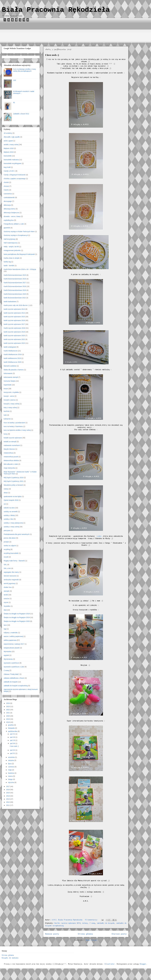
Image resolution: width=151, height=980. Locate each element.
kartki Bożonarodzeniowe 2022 (15, 298)
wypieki (6, 655)
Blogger (143, 964)
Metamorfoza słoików (11, 460)
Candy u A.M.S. (9, 171)
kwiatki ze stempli (10, 442)
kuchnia (6, 411)
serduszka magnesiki (11, 580)
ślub (5, 610)
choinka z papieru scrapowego (15, 179)
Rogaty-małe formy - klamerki (14, 561)
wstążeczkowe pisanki (12, 648)
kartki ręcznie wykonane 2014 (14, 313)
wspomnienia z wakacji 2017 (14, 644)
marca (11, 776)
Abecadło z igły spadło (12, 137)
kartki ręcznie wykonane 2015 (14, 317)
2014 (8, 796)
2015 (8, 793)
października (13, 731)
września (11, 757)
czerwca (11, 767)
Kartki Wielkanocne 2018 (13, 354)
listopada (12, 728)
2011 (8, 805)
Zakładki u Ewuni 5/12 (21, 114)
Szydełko (7, 606)
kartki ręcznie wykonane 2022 (14, 339)
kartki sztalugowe (10, 347)
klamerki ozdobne (10, 366)
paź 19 (13, 740)
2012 (8, 802)
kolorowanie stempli (11, 377)
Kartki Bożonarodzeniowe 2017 (15, 283)
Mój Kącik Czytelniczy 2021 (13, 481)
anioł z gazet (8, 141)
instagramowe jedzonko (12, 250)
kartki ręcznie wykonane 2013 (14, 309)
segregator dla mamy (11, 572)
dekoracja (7, 205)
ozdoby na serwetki (11, 512)
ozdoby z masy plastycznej (13, 523)
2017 (8, 786)
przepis (6, 542)
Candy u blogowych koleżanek (15, 175)
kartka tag (7, 262)
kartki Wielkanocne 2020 (13, 362)
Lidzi (100, 536)
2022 (8, 710)
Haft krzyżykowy (10, 239)
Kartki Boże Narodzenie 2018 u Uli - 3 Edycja (20, 269)
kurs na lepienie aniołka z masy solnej (17, 430)
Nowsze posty (52, 934)
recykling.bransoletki (11, 553)
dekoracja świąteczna (11, 213)
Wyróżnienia (8, 659)
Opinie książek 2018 (11, 500)
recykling (7, 549)
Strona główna (85, 934)
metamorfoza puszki (11, 457)
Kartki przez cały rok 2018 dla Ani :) (16, 305)
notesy (85, 923)
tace (5, 625)
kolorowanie (8, 373)
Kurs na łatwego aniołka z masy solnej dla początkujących (25, 70)
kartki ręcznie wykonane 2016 (14, 320)
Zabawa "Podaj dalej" (11, 674)
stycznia (11, 782)
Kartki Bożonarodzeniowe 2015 (15, 275)
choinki (6, 182)
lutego (10, 779)
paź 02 (13, 750)
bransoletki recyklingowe (13, 163)
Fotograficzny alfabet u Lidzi (14, 224)
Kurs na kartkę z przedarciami (14, 423)
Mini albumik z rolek (11, 464)
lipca (10, 764)
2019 (8, 719)
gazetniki (7, 228)
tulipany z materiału (11, 633)
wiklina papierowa (10, 640)
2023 (8, 707)
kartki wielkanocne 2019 (12, 358)
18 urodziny (8, 133)
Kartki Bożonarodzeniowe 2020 (15, 294)
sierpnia (11, 760)
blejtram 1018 (9, 148)
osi (5, 504)
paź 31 (13, 734)
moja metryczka (9, 468)
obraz (6, 493)
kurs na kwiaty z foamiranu (13, 426)
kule (5, 415)
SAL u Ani (7, 568)
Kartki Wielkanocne (11, 351)
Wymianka (7, 651)
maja (10, 770)
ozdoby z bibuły (9, 515)
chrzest (6, 186)
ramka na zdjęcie (10, 546)
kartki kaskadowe (10, 302)
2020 (8, 716)
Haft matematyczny (11, 243)
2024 (8, 703)
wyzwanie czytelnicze (11, 663)
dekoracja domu (9, 209)
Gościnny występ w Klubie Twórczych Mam (19, 232)
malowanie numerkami (12, 445)
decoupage (8, 201)
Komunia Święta (10, 381)
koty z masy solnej (10, 408)
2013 (8, 799)
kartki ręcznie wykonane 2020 (14, 336)
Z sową (92, 923)
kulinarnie (7, 419)
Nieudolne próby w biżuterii (13, 485)
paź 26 (13, 737)
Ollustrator (110, 964)
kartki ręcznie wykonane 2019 (14, 332)
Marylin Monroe (9, 449)
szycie (6, 602)
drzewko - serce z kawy (12, 216)
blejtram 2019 (9, 152)
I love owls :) (52, 55)
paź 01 (13, 753)
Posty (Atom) (92, 940)
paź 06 (13, 743)
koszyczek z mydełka (11, 392)
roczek (6, 557)
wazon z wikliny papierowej (13, 636)
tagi (5, 629)
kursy (6, 434)
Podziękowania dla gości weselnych (17, 534)
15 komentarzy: (92, 920)
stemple (7, 591)
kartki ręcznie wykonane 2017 (14, 324)
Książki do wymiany (10, 958)
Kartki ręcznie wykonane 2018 (67, 923)
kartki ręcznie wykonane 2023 (14, 343)
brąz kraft (7, 167)
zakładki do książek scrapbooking (16, 686)
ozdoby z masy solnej (11, 527)
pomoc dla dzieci (10, 538)
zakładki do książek (106, 923)
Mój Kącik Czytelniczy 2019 (13, 478)
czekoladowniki (9, 197)
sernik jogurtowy (10, 583)
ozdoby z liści (8, 519)
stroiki (6, 595)
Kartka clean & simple (11, 258)
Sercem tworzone (10, 576)
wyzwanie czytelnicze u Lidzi (14, 667)
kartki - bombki (9, 266)
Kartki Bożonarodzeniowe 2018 (15, 286)
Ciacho (6, 190)
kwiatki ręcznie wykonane (13, 438)
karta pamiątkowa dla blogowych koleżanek (19, 254)
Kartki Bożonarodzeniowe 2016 (15, 279)
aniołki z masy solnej (11, 145)
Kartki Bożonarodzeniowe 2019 (15, 290)
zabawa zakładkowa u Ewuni (14, 678)
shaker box (8, 587)
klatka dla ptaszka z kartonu (14, 370)
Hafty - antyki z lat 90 (11, 247)
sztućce (6, 599)
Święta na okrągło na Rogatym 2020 (17, 621)
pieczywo (7, 530)
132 (15, 80)
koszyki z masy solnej (11, 404)
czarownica (8, 194)
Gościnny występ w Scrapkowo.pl (16, 235)
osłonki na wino (9, 508)
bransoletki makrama (11, 160)
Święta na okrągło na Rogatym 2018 (17, 614)
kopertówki (8, 385)
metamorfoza (8, 453)
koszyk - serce (9, 396)
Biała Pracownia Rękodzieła (56, 10)
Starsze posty (119, 934)
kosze (6, 389)
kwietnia (11, 773)
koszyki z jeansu (10, 400)
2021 (8, 713)
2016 (8, 790)
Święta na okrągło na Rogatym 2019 (17, 617)
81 (14, 103)
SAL (5, 565)
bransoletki (8, 156)
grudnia (11, 725)
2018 (8, 722)
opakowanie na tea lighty (13, 496)
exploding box (9, 220)
